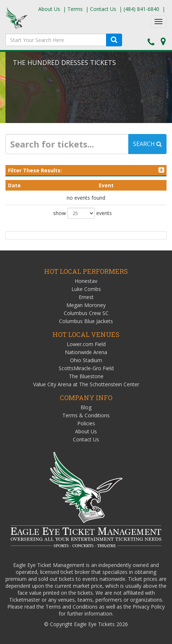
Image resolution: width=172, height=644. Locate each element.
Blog (86, 407)
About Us (49, 9)
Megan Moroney (86, 305)
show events (83, 213)
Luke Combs (86, 289)
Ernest (86, 297)
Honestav (86, 281)
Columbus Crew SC (86, 313)
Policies (86, 423)
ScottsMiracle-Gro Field (86, 368)
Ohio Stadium (86, 360)
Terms (75, 9)
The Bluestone (86, 376)
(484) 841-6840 (141, 9)
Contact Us (103, 9)
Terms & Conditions (86, 415)
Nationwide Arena (86, 352)
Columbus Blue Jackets (86, 321)
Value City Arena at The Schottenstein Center (86, 384)
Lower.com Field (86, 344)
